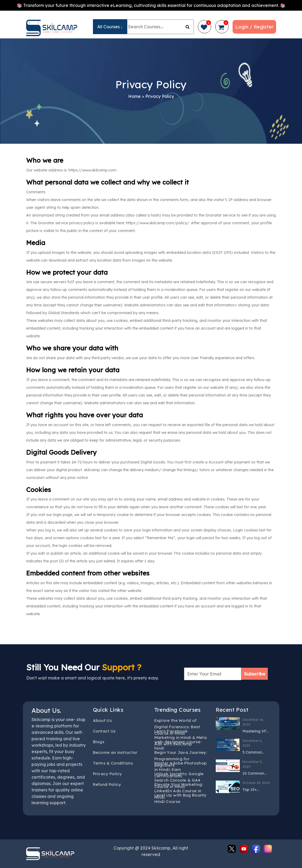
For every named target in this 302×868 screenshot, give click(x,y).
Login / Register (254, 27)
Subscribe (255, 674)
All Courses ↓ (110, 27)
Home (134, 96)
